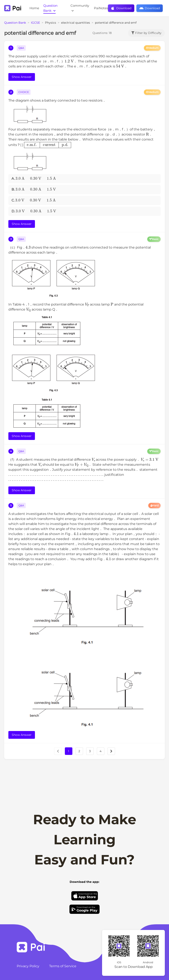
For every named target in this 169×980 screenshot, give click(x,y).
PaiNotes (101, 8)
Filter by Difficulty (146, 33)
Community (80, 8)
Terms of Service (63, 966)
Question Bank (50, 8)
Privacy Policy (28, 966)
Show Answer (22, 77)
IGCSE (35, 23)
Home (34, 8)
